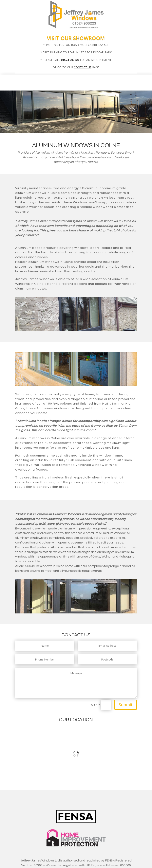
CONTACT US (83, 67)
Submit (126, 705)
